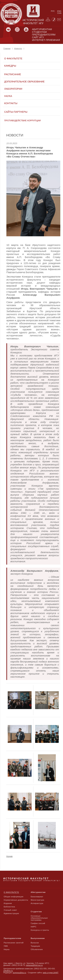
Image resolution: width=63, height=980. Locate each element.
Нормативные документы (16, 900)
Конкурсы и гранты (40, 930)
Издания (8, 903)
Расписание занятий (14, 943)
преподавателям (44, 35)
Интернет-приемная (46, 40)
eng (59, 11)
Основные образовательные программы (39, 918)
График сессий (38, 923)
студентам (39, 32)
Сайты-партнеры (16, 112)
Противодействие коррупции (23, 121)
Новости (18, 48)
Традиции (35, 946)
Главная (7, 48)
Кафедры (10, 66)
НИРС (34, 927)
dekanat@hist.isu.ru (34, 965)
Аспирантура (37, 903)
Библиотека (9, 907)
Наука (8, 96)
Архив (9, 856)
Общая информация (14, 897)
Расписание (13, 74)
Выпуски (35, 943)
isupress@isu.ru (19, 973)
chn (59, 13)
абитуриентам (42, 29)
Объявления (37, 949)
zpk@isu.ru (8, 971)
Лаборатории (13, 89)
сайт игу (38, 37)
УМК (6, 946)
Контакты (11, 103)
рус (53, 11)
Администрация (11, 913)
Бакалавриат (37, 897)
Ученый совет (10, 910)
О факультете (13, 59)
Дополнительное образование (24, 82)
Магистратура (37, 900)
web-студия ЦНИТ (51, 973)
